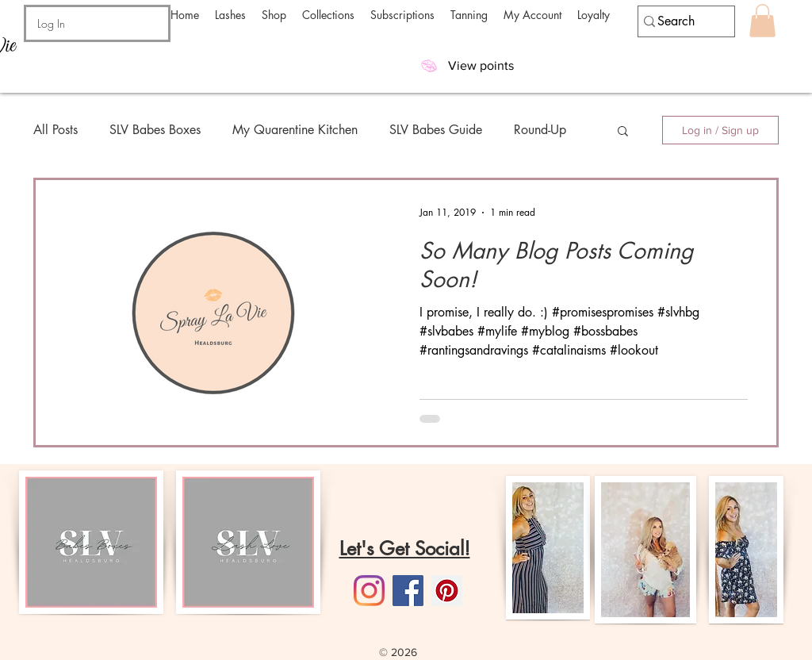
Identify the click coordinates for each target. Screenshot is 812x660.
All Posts (56, 130)
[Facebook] (408, 591)
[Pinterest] (447, 591)
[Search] (679, 21)
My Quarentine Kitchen (295, 130)
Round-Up (540, 130)
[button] (230, 15)
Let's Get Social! (405, 549)
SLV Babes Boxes (155, 130)
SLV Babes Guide (436, 130)
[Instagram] (369, 591)
